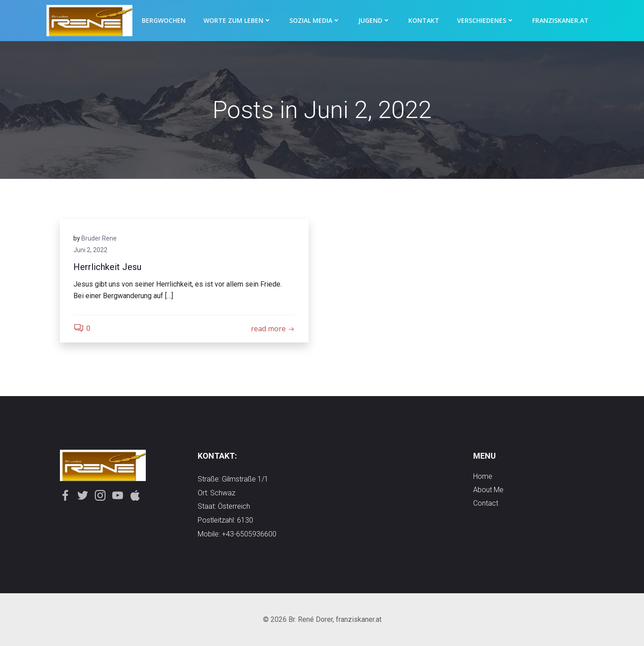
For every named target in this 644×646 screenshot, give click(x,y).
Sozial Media (315, 20)
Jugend (374, 20)
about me (488, 490)
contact (486, 503)
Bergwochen (164, 20)
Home (483, 476)
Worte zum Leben (237, 20)
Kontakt (424, 20)
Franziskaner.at (560, 20)
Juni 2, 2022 (90, 250)
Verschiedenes (486, 20)
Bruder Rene (99, 238)
